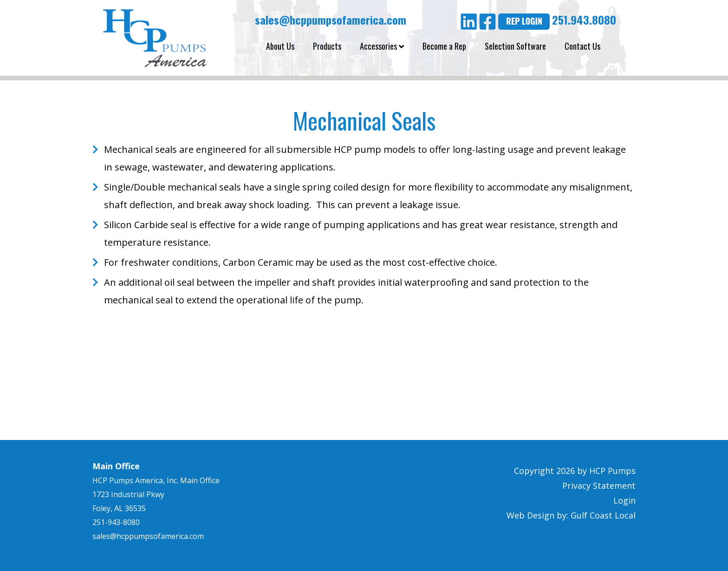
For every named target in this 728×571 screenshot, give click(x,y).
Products (327, 46)
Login (624, 500)
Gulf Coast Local (603, 515)
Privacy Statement (599, 486)
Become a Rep (444, 46)
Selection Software (515, 46)
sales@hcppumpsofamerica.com (329, 20)
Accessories (382, 46)
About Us (280, 46)
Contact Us (582, 46)
